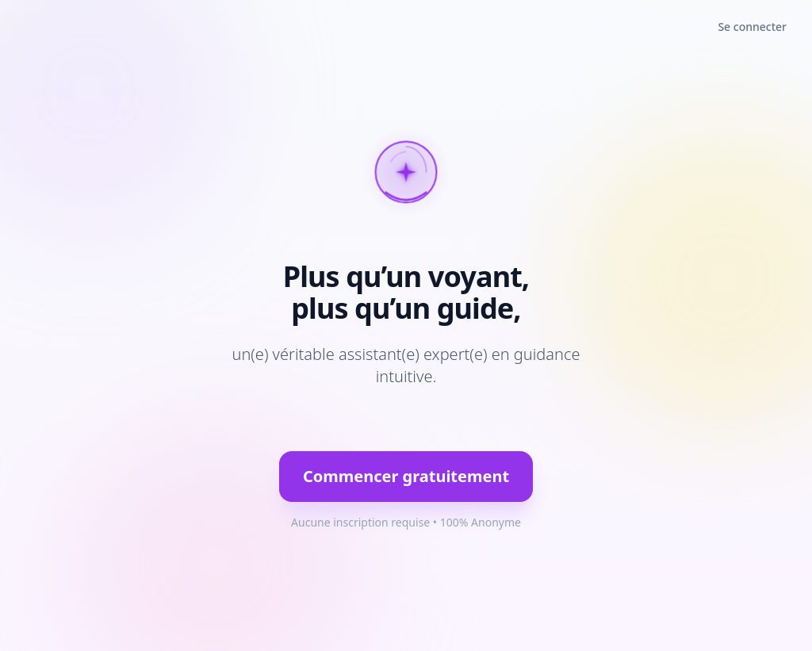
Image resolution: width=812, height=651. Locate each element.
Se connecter (752, 27)
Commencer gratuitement (406, 476)
